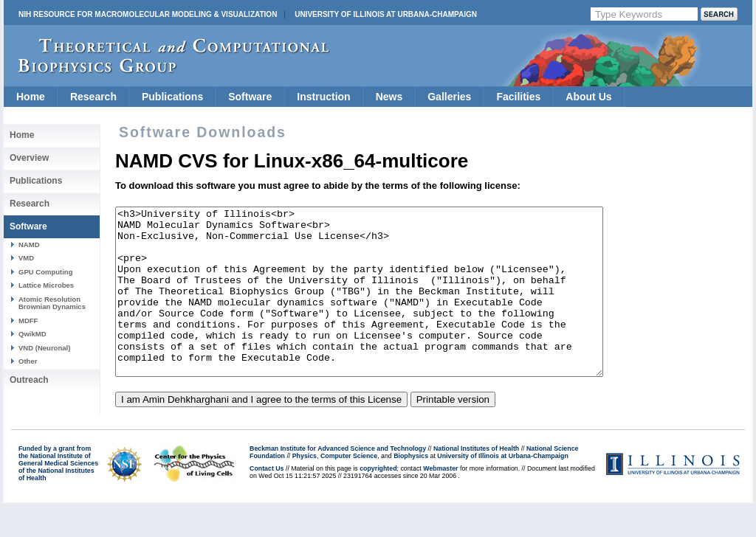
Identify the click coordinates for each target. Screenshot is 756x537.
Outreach (29, 380)
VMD (26, 258)
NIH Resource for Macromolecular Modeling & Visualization (148, 14)
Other (28, 361)
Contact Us (267, 502)
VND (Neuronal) (44, 348)
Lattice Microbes (46, 285)
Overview (29, 158)
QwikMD (32, 334)
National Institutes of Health (476, 482)
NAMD (29, 245)
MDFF (28, 321)
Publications (172, 97)
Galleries (449, 97)
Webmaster (440, 502)
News (389, 97)
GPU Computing (45, 272)
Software (250, 97)
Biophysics (411, 489)
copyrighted (378, 502)
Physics (305, 489)
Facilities (518, 97)
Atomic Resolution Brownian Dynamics (52, 303)
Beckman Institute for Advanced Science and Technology (338, 482)
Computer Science (349, 489)
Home (31, 97)
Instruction (323, 97)
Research (93, 97)
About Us (588, 97)
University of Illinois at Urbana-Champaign (386, 14)
